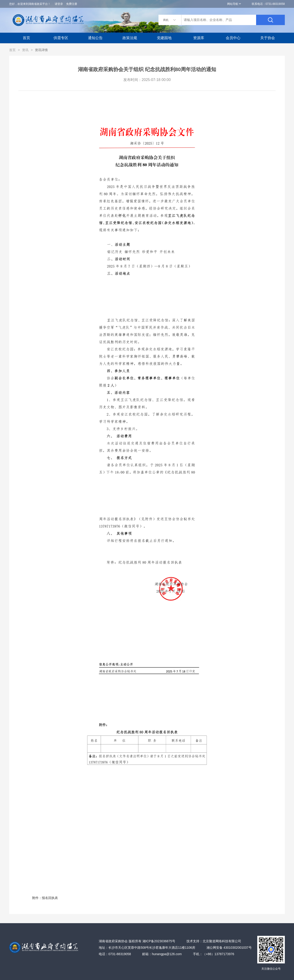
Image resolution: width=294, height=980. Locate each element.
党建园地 (164, 38)
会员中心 (233, 38)
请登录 (59, 4)
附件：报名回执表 (124, 500)
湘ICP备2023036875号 (159, 941)
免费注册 (72, 4)
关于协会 (268, 38)
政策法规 (130, 38)
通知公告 (95, 38)
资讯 (25, 50)
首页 (26, 38)
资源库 (199, 38)
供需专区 (61, 38)
